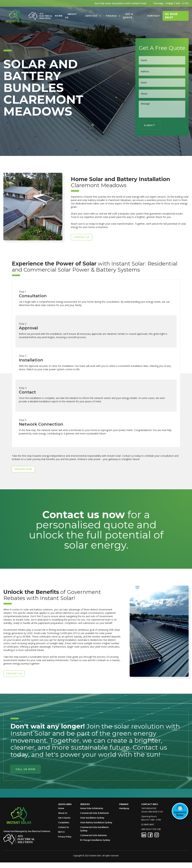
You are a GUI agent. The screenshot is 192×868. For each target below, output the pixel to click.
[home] (15, 16)
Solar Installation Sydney (92, 818)
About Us (71, 16)
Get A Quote (128, 16)
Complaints (64, 822)
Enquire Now (23, 478)
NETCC (62, 832)
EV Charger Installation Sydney (95, 840)
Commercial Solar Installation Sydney (94, 829)
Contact (154, 16)
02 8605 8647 (172, 16)
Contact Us (64, 827)
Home (59, 16)
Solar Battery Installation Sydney (96, 822)
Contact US (81, 237)
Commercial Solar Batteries (94, 835)
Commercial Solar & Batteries (95, 813)
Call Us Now (26, 760)
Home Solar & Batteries (92, 808)
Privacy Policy (65, 837)
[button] (93, 16)
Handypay (124, 808)
